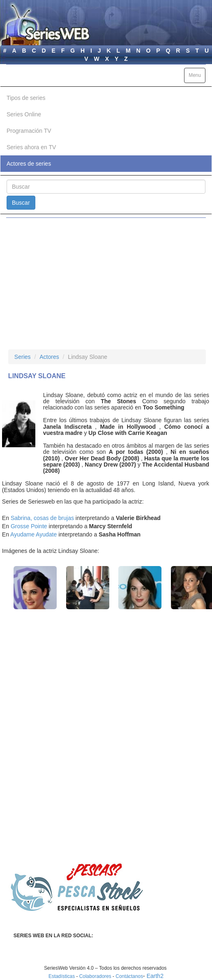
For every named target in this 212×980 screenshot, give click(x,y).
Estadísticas (62, 976)
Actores (49, 357)
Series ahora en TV (31, 147)
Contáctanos (129, 976)
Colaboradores (95, 976)
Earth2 (155, 976)
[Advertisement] (106, 284)
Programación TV (29, 131)
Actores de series (29, 164)
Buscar (21, 203)
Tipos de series (26, 98)
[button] (35, 588)
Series (23, 357)
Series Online (24, 114)
